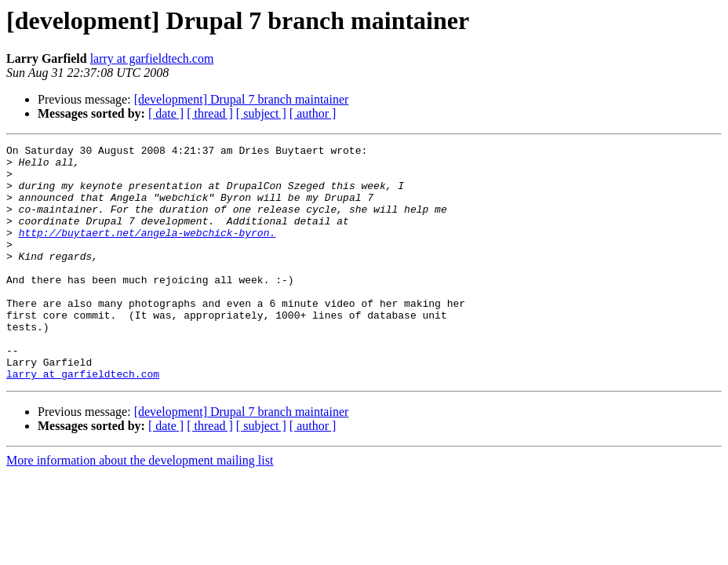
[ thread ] (210, 113)
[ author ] (313, 113)
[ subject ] (261, 113)
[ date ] (166, 113)
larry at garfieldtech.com (152, 58)
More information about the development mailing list (140, 507)
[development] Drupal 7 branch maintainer (242, 99)
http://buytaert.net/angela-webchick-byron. (147, 251)
